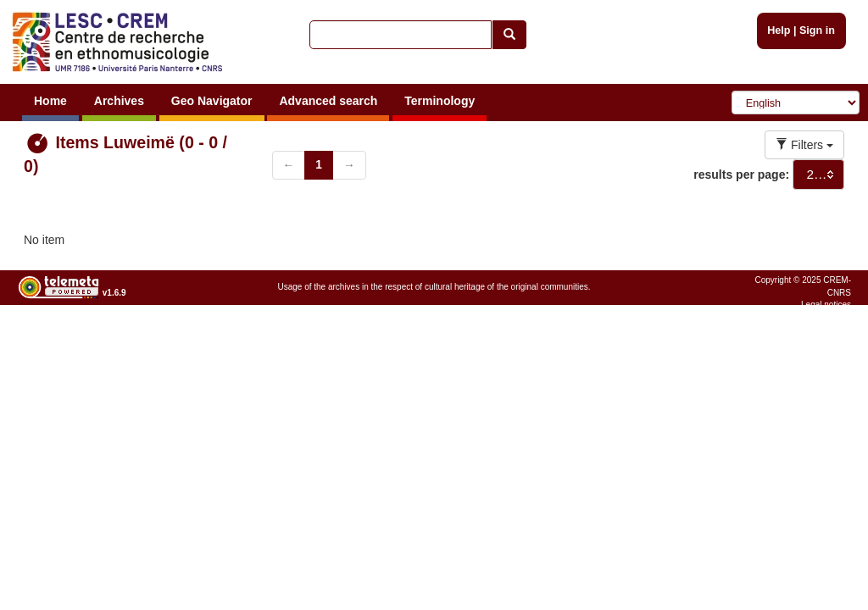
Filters (804, 145)
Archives (119, 101)
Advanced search (328, 101)
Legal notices (826, 305)
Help (779, 30)
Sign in (817, 30)
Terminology (440, 101)
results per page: (741, 175)
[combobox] (818, 175)
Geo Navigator (212, 101)
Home (50, 101)
